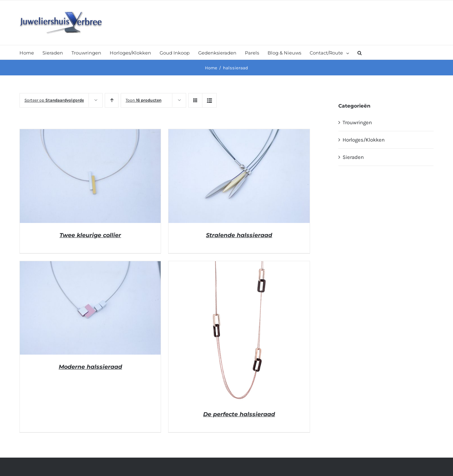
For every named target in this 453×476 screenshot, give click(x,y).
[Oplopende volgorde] (112, 100)
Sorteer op (54, 100)
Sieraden (353, 157)
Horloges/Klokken (364, 140)
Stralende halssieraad (239, 235)
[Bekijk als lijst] (209, 100)
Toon (144, 100)
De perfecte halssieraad (239, 414)
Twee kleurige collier (90, 235)
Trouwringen (357, 122)
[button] (360, 52)
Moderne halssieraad (90, 367)
